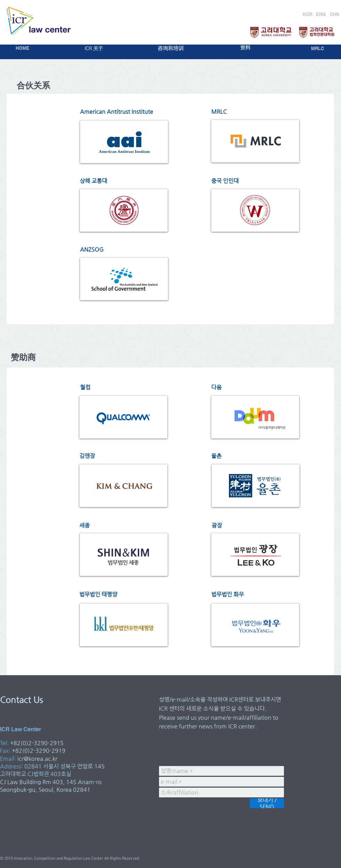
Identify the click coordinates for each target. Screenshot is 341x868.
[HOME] (22, 48)
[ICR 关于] (94, 49)
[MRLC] (318, 49)
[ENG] (321, 14)
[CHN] (335, 14)
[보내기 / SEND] (267, 803)
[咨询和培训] (170, 49)
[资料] (245, 48)
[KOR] (308, 14)
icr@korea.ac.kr (37, 759)
